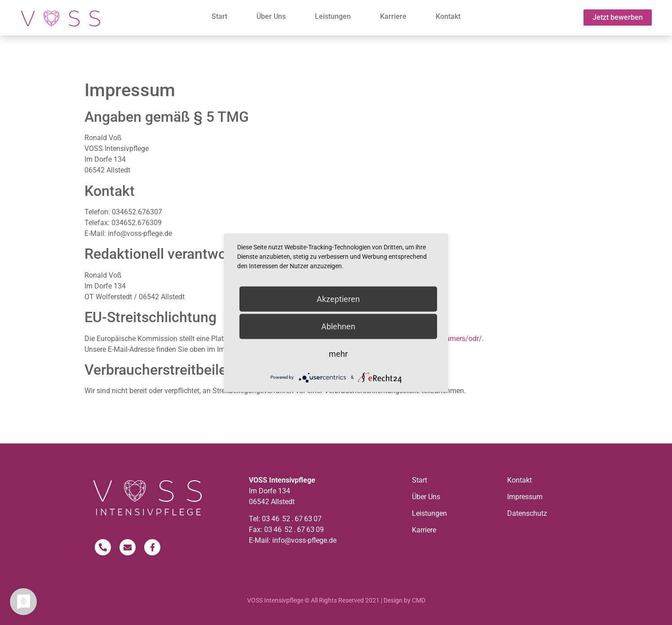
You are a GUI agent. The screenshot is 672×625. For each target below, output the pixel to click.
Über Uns (271, 16)
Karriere (393, 16)
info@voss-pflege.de (304, 540)
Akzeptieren (338, 299)
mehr (338, 353)
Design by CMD (405, 600)
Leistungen (333, 16)
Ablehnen (338, 326)
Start (219, 16)
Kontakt (448, 16)
